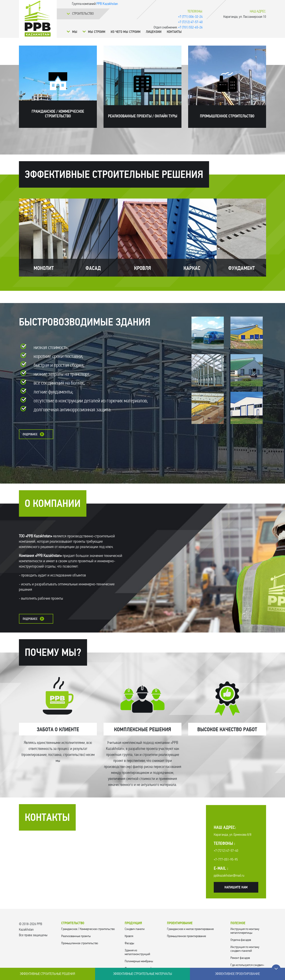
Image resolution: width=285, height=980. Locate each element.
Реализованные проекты (76, 936)
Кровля (129, 936)
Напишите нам (236, 888)
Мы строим (97, 32)
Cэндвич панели (135, 929)
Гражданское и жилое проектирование (190, 929)
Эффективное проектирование (237, 974)
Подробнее (30, 435)
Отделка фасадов (241, 940)
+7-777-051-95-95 (226, 860)
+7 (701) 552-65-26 (190, 28)
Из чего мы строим (126, 32)
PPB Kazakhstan (107, 4)
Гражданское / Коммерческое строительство (88, 929)
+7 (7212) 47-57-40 (190, 22)
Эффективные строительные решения (47, 974)
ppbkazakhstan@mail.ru (229, 876)
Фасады (129, 943)
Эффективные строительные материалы (142, 974)
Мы (75, 32)
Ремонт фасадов (240, 958)
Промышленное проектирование (186, 936)
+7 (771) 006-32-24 (190, 17)
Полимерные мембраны (139, 961)
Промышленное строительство (80, 943)
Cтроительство (83, 14)
